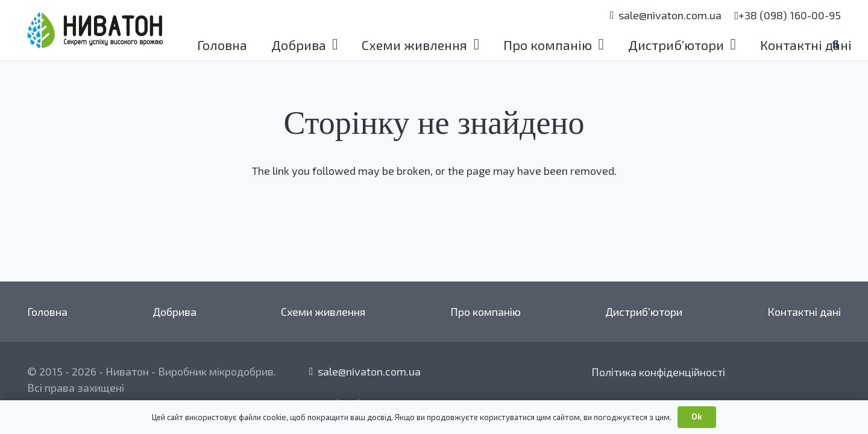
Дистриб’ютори (644, 312)
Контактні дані (804, 312)
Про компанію (486, 312)
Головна (47, 312)
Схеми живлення (323, 312)
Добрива (175, 312)
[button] (332, 45)
